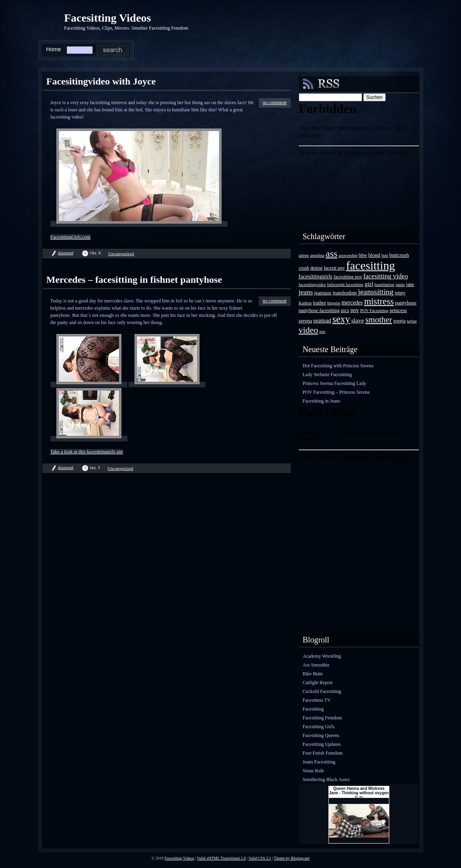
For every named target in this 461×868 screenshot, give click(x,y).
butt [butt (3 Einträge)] (385, 255)
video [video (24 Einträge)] (309, 330)
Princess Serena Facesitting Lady (335, 383)
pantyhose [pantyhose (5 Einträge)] (406, 303)
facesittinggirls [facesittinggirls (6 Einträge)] (316, 276)
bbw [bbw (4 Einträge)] (363, 255)
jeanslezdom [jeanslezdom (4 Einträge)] (344, 293)
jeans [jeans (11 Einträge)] (306, 292)
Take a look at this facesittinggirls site (87, 452)
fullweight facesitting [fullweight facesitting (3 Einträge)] (345, 285)
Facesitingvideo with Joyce (101, 81)
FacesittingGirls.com (70, 237)
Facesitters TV (317, 700)
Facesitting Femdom (322, 718)
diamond (66, 253)
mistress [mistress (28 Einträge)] (379, 301)
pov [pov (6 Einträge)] (355, 310)
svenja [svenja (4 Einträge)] (400, 321)
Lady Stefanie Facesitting (327, 375)
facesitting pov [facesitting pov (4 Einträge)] (348, 277)
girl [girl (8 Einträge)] (369, 284)
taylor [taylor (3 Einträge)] (412, 321)
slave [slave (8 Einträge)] (358, 320)
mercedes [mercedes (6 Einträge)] (352, 302)
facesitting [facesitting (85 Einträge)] (370, 266)
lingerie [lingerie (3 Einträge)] (334, 303)
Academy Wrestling (322, 656)
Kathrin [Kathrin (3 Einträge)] (305, 303)
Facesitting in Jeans (322, 401)
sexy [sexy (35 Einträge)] (341, 319)
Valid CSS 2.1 (260, 858)
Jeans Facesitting (319, 762)
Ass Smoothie (316, 665)
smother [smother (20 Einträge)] (379, 319)
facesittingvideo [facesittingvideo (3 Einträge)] (312, 285)
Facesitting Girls (319, 727)
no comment (275, 103)
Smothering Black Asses (326, 779)
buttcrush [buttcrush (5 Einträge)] (399, 255)
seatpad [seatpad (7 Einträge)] (322, 320)
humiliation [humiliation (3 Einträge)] (384, 285)
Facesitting (313, 709)
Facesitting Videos (108, 18)
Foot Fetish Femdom (323, 753)
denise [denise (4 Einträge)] (317, 268)
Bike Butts (313, 674)
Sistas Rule (314, 771)
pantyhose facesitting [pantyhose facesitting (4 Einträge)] (319, 310)
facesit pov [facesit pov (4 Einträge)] (334, 268)
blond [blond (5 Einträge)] (374, 255)
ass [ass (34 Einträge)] (331, 254)
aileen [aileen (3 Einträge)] (304, 255)
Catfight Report (318, 683)
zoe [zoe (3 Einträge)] (322, 331)
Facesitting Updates (322, 744)
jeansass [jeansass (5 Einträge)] (323, 293)
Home (53, 49)
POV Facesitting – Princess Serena (336, 392)
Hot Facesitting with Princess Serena (338, 366)
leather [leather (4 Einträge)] (319, 303)
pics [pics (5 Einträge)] (345, 310)
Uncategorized (121, 254)
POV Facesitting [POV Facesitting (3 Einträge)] (374, 311)
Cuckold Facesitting (322, 691)
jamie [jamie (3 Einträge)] (400, 285)
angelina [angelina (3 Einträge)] (317, 255)
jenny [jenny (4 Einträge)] (400, 293)
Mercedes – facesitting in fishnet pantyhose (134, 280)
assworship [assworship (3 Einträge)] (348, 255)
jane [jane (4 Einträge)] (410, 284)
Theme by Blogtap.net (292, 858)
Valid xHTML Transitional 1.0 (221, 858)
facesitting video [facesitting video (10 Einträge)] (386, 276)
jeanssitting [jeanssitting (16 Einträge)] (376, 292)
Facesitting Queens (321, 735)
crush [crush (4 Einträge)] (304, 268)
